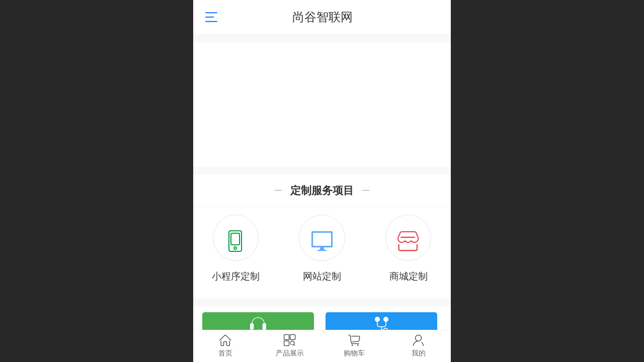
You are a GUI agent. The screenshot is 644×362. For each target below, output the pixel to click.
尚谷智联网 (323, 17)
